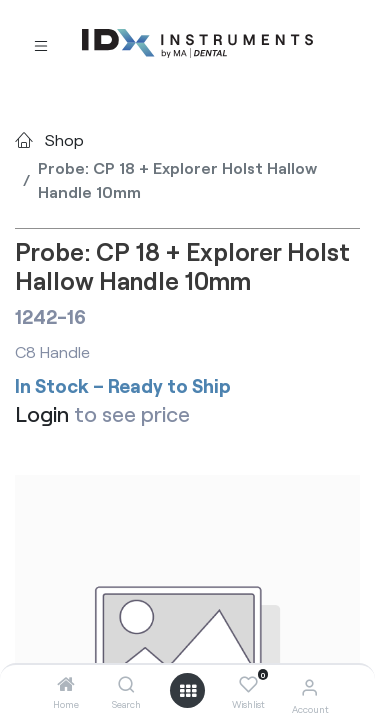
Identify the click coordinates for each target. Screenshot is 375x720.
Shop (64, 139)
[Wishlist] (248, 685)
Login (42, 413)
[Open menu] (188, 691)
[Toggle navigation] (41, 44)
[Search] (126, 684)
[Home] (66, 684)
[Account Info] (309, 686)
